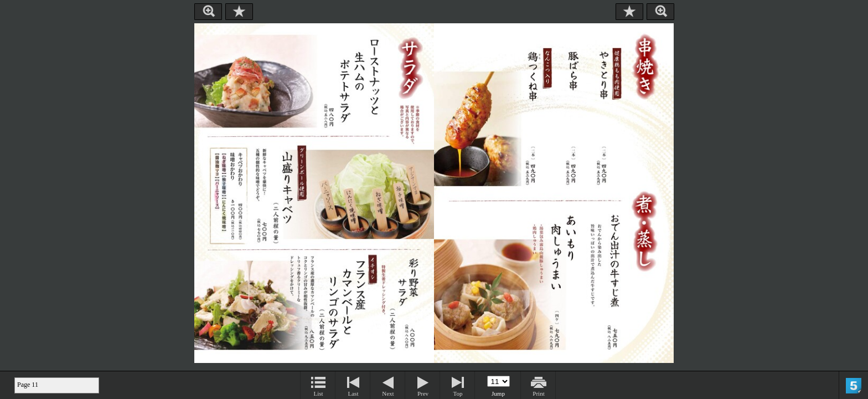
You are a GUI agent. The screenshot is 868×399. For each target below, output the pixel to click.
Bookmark (239, 12)
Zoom (208, 12)
